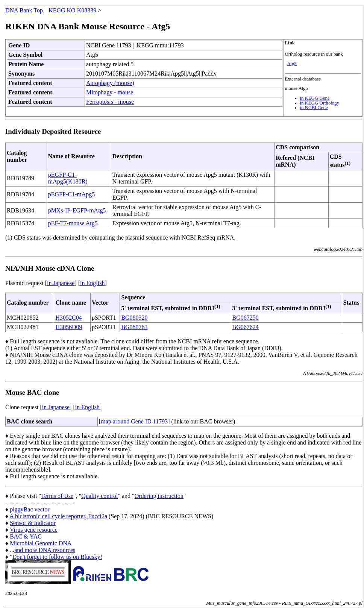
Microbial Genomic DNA (41, 543)
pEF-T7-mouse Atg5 (73, 223)
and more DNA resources (45, 550)
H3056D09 (69, 327)
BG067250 (246, 318)
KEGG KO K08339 (72, 10)
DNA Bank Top (24, 10)
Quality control (99, 496)
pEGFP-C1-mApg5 (71, 194)
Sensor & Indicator (33, 523)
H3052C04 (68, 318)
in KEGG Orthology (320, 103)
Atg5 (292, 64)
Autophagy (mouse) (110, 83)
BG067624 (246, 327)
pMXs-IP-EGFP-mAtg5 (77, 210)
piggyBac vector (30, 509)
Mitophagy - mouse (110, 92)
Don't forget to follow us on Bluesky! (57, 557)
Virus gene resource (34, 530)
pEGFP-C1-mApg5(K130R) (68, 178)
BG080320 (134, 318)
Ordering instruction (159, 496)
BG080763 (134, 327)
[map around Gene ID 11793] (134, 421)
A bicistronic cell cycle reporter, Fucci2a (58, 516)
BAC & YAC (26, 536)
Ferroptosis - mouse (110, 102)
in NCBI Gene (314, 108)
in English (92, 283)
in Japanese (61, 283)
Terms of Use (57, 496)
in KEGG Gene (315, 98)
